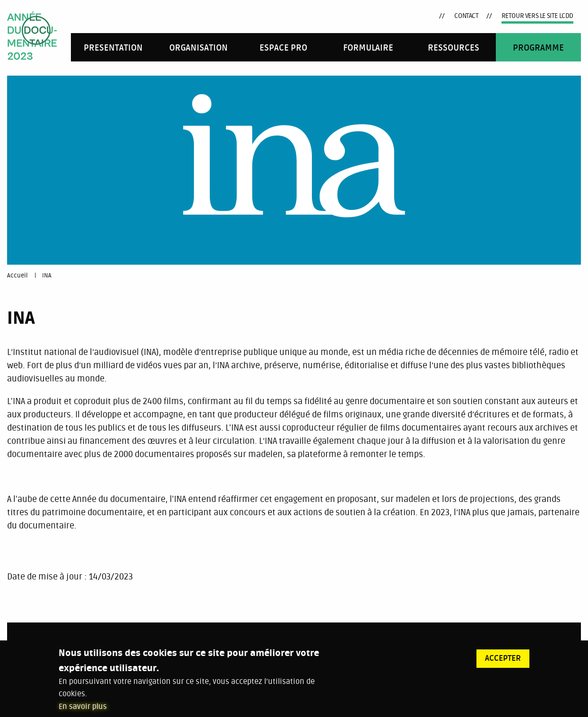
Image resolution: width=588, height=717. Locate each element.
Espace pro (283, 48)
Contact (466, 16)
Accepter (503, 662)
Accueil (17, 276)
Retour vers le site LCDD (537, 16)
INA (47, 276)
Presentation (113, 48)
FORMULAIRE (368, 48)
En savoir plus (83, 711)
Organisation (199, 48)
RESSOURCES (454, 48)
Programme (538, 48)
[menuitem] (113, 47)
